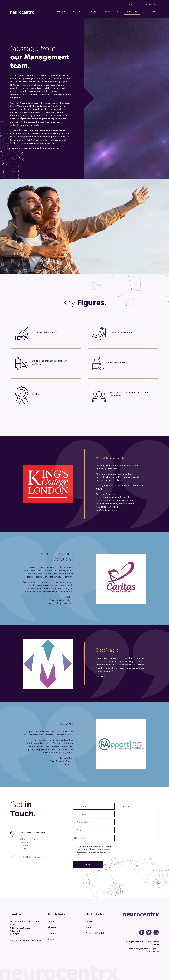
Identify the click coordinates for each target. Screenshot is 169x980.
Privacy (89, 927)
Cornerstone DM (152, 951)
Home (61, 12)
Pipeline (93, 12)
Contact (153, 5)
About (76, 12)
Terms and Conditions (96, 933)
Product (111, 12)
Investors (132, 12)
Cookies (90, 922)
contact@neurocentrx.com (32, 857)
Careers (52, 939)
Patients (152, 12)
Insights (134, 5)
